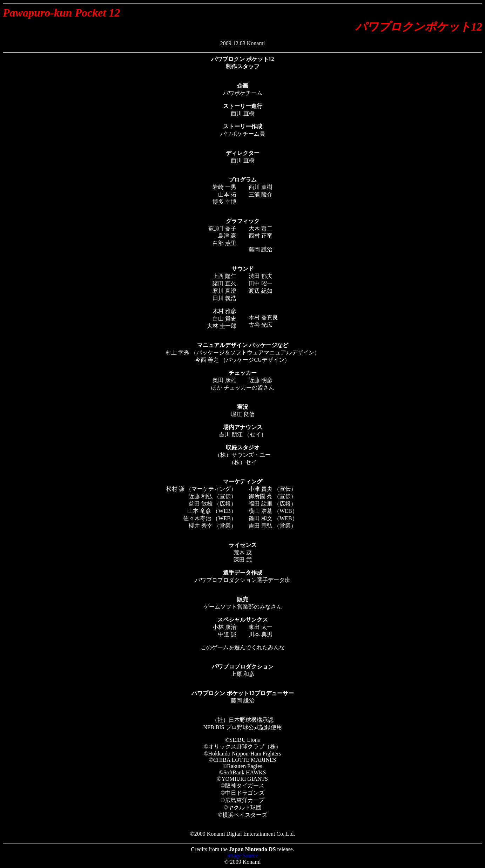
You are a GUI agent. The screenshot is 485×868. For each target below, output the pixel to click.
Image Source (242, 856)
